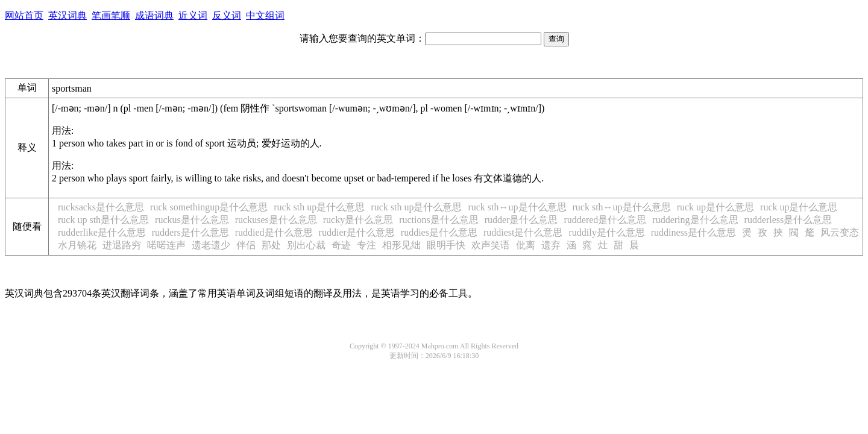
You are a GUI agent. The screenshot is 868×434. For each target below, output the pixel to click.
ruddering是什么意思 (695, 220)
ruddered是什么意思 (605, 220)
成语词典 (154, 15)
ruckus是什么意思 (192, 220)
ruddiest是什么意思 (523, 232)
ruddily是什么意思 (606, 232)
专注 (366, 245)
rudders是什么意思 (190, 232)
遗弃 (551, 245)
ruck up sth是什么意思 (103, 220)
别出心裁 (306, 245)
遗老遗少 (211, 245)
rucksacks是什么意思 (101, 207)
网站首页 (24, 15)
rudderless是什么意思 (788, 220)
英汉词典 (68, 15)
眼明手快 (446, 245)
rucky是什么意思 (358, 220)
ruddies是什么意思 (439, 232)
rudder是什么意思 (521, 220)
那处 (271, 245)
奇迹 (341, 245)
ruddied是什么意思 (274, 232)
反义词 (227, 15)
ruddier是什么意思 (357, 232)
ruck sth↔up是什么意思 (517, 207)
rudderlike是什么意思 (102, 232)
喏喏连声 (166, 245)
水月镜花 (77, 245)
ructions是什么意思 (439, 220)
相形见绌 (401, 245)
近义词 (193, 15)
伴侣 (246, 245)
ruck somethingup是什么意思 (209, 207)
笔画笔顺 (111, 15)
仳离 (526, 245)
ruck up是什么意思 (715, 207)
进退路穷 (122, 245)
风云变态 (840, 232)
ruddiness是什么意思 (693, 232)
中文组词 (265, 15)
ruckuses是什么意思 (276, 220)
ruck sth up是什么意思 (319, 207)
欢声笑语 (491, 245)
